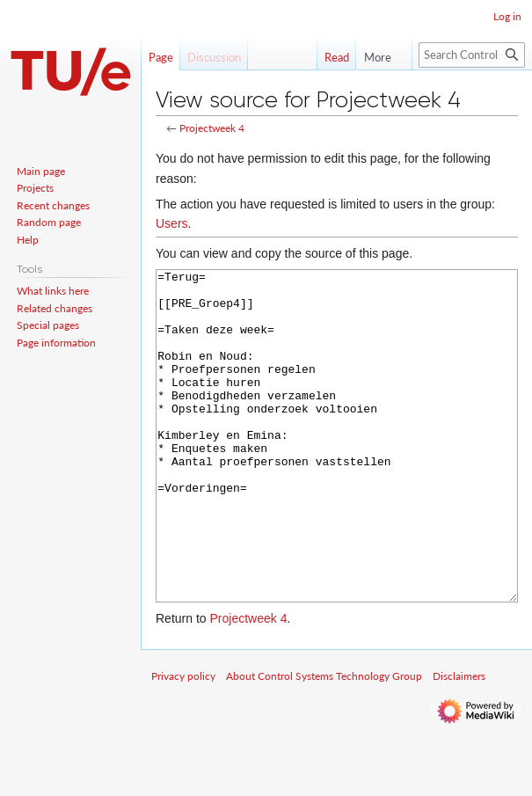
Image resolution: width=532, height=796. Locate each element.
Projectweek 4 (212, 128)
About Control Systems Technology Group (324, 742)
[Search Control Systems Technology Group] (472, 55)
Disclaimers (459, 742)
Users (172, 223)
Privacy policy (183, 742)
